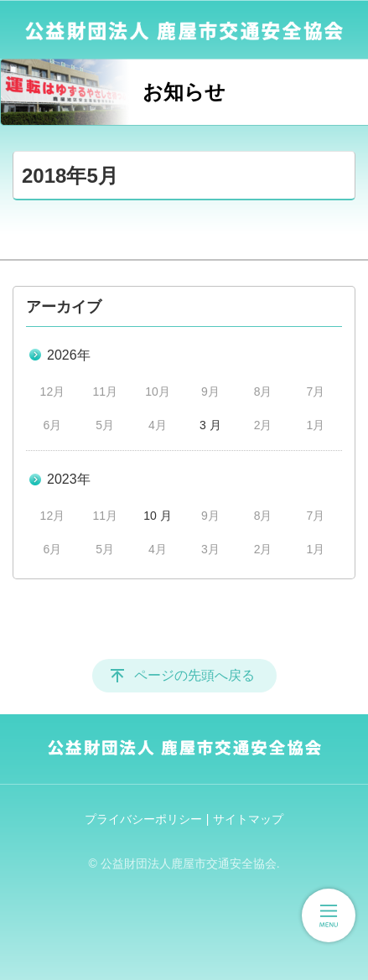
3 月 (210, 425)
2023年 (69, 479)
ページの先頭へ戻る (194, 675)
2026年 (69, 355)
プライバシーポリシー (143, 819)
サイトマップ (248, 819)
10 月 (157, 516)
